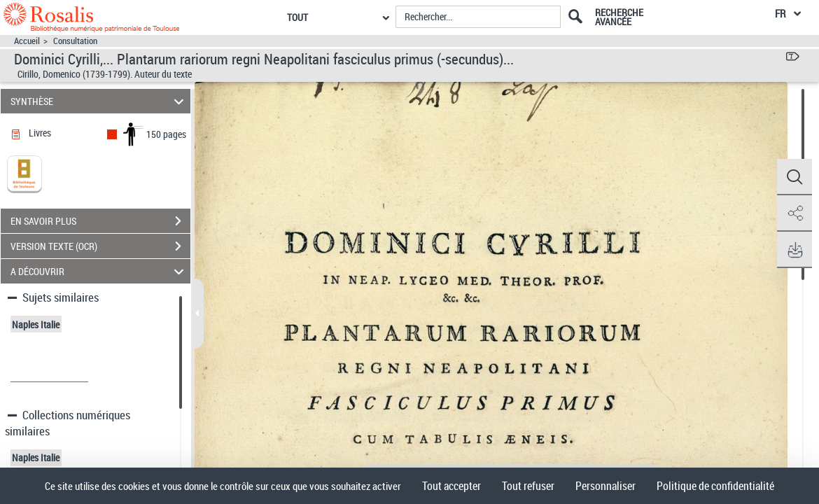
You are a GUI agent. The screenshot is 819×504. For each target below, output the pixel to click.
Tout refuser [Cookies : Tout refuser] (528, 486)
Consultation (75, 41)
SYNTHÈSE (99, 101)
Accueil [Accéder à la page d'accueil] (27, 41)
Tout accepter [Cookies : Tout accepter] (451, 486)
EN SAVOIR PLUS (100, 221)
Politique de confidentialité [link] (715, 486)
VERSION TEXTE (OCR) (100, 246)
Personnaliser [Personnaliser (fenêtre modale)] (605, 486)
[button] (794, 177)
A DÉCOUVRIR (99, 271)
